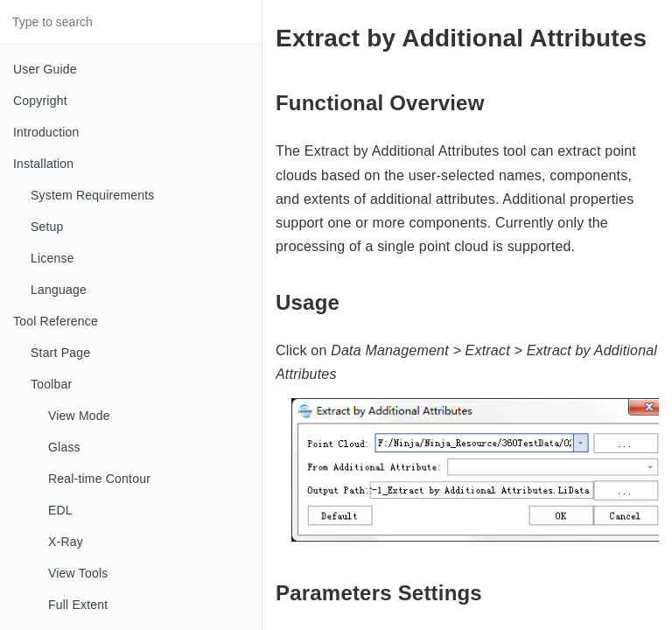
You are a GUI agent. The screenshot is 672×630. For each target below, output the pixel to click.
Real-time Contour (99, 479)
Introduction (46, 132)
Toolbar (51, 384)
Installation (43, 164)
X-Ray (66, 542)
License (52, 258)
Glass (64, 447)
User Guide (45, 69)
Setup (47, 227)
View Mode (79, 416)
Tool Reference (56, 321)
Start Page (60, 353)
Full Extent (78, 605)
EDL (60, 510)
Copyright (40, 101)
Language (59, 290)
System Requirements (93, 195)
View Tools (78, 573)
